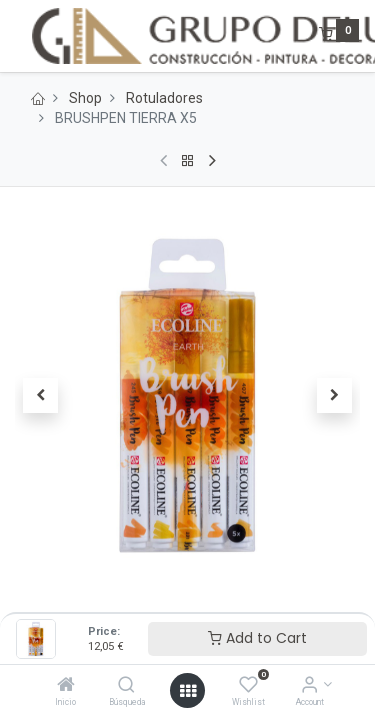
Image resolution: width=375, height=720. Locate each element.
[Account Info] (309, 686)
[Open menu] (188, 691)
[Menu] (17, 36)
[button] (41, 395)
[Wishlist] (248, 686)
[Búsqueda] (126, 686)
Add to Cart (257, 638)
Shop (85, 98)
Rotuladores (164, 98)
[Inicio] (66, 686)
